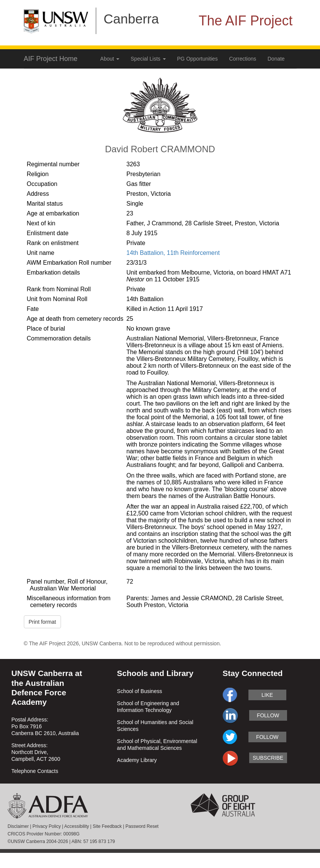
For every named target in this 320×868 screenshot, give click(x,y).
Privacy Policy (47, 826)
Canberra (131, 19)
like (267, 695)
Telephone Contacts (35, 771)
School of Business (140, 691)
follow (268, 715)
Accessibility (77, 826)
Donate (276, 59)
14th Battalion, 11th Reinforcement (173, 253)
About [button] (110, 59)
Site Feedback (107, 826)
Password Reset (142, 826)
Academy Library (137, 760)
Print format (42, 622)
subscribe (268, 758)
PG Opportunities (197, 59)
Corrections (243, 59)
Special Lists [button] (148, 59)
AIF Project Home (51, 59)
